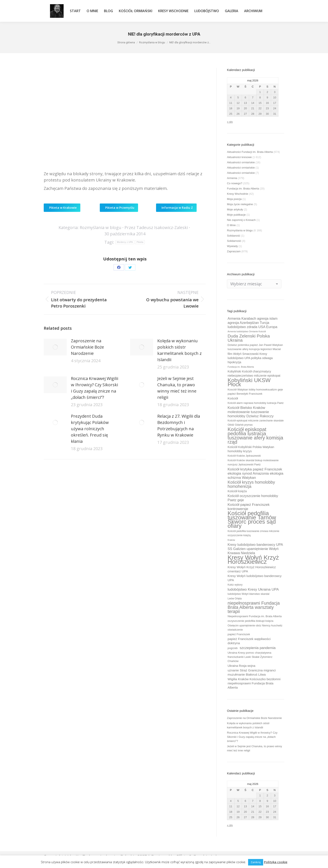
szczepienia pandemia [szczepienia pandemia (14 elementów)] (258, 648)
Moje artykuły (235, 209)
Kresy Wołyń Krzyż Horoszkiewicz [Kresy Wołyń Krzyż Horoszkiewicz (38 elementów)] (253, 560)
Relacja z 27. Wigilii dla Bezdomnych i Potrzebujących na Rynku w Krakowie (179, 426)
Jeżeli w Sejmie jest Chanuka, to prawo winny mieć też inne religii (177, 388)
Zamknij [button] (256, 862)
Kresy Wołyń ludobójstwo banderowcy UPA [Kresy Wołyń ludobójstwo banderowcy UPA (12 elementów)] (255, 578)
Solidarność (234, 241)
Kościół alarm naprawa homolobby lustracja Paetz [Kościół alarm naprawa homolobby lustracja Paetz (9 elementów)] (256, 403)
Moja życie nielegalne (240, 204)
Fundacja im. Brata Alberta (243, 189)
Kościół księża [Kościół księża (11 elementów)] (237, 491)
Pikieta (140, 242)
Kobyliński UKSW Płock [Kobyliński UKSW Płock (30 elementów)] (249, 382)
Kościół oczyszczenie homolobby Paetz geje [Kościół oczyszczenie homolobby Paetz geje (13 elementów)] (253, 498)
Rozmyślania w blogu (101, 227)
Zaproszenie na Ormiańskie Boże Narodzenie (87, 347)
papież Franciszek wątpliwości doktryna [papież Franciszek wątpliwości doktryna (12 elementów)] (249, 641)
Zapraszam (234, 251)
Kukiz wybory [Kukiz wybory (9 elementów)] (235, 585)
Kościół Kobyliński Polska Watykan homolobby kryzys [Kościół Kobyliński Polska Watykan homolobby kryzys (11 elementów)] (251, 449)
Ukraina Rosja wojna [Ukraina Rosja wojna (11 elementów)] (241, 666)
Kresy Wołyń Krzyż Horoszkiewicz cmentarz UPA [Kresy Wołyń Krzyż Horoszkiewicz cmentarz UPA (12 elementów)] (252, 569)
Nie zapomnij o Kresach (241, 220)
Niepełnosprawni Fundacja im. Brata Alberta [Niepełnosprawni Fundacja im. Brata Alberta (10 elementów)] (255, 616)
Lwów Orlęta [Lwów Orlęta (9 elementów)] (235, 599)
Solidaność (234, 236)
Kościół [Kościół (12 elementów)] (233, 398)
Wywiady (232, 246)
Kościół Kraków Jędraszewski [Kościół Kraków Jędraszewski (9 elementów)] (244, 456)
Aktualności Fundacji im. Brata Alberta (250, 152)
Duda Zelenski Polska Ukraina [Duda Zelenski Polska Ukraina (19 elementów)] (249, 338)
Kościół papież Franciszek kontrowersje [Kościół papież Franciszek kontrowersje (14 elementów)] (249, 507)
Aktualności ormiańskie (241, 162)
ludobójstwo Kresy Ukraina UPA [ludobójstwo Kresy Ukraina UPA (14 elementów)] (253, 589)
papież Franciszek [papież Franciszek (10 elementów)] (239, 634)
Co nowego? (235, 183)
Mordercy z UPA (125, 242)
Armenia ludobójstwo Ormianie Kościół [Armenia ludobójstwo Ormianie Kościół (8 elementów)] (247, 331)
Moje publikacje (236, 215)
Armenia (232, 178)
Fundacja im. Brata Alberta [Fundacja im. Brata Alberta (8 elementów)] (241, 367)
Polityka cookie (276, 862)
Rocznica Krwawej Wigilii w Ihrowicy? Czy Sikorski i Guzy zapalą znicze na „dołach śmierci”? (95, 388)
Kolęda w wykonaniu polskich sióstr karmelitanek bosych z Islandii (179, 350)
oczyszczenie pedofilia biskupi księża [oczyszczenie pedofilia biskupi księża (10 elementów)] (250, 621)
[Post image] (55, 347)
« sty (230, 122)
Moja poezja (234, 199)
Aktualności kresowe (239, 157)
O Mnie (231, 225)
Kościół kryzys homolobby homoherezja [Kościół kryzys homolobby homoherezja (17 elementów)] (251, 484)
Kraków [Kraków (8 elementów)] (231, 540)
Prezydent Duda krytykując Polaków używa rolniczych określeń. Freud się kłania (90, 429)
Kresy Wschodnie (238, 194)
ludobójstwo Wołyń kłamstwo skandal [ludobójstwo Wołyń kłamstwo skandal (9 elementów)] (249, 594)
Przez (156, 227)
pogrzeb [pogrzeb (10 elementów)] (233, 648)
